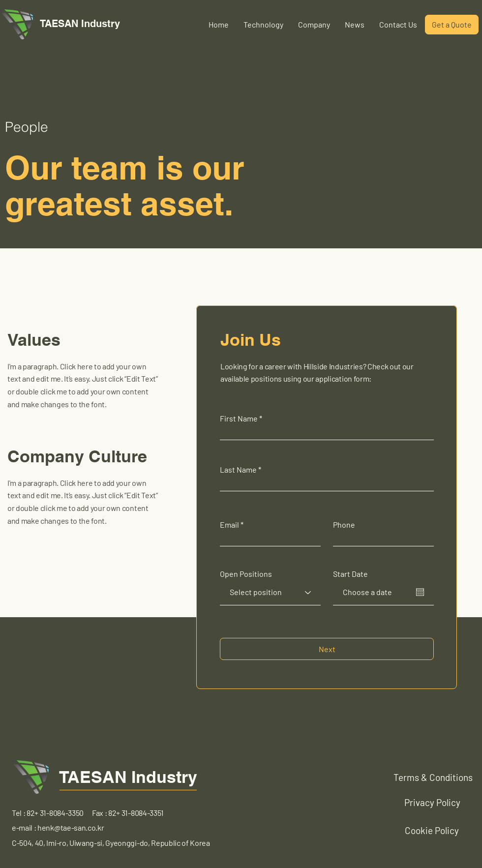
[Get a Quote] (452, 25)
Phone (344, 525)
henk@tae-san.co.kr (71, 827)
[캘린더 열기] (420, 592)
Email (229, 525)
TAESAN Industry (128, 777)
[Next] (327, 649)
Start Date (350, 574)
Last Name (238, 470)
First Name (239, 419)
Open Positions (246, 574)
